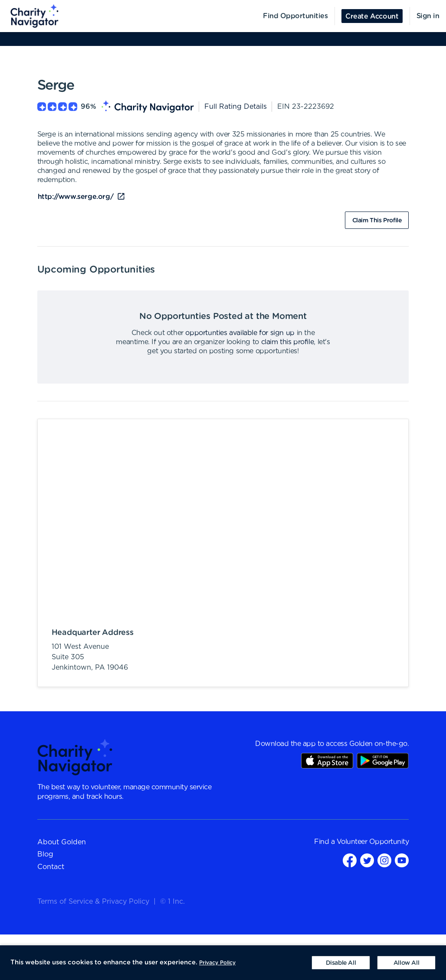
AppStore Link (327, 761)
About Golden (62, 842)
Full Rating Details (236, 107)
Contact (51, 867)
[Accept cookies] (406, 963)
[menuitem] (30, 16)
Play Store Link (383, 761)
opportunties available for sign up (240, 333)
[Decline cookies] (341, 963)
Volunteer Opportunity (373, 842)
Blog (45, 854)
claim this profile (288, 342)
